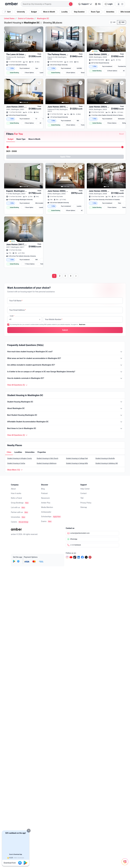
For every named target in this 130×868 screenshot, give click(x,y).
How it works (16, 669)
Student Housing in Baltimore (47, 639)
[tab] (11, 208)
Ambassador (46, 687)
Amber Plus (46, 678)
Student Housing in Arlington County (19, 634)
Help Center (85, 664)
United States (9, 19)
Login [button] (108, 4)
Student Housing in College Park (77, 634)
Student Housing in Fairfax (16, 639)
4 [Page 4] (71, 451)
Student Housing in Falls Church (47, 634)
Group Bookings (17, 678)
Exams (44, 697)
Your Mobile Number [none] (54, 495)
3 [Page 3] (65, 451)
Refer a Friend (16, 673)
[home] (11, 4)
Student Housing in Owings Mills (77, 639)
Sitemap (84, 683)
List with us (15, 683)
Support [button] (85, 4)
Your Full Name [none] (16, 476)
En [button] (98, 4)
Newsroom (45, 673)
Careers (14, 697)
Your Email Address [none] (18, 485)
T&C (82, 673)
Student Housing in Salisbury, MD (107, 639)
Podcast (44, 669)
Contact (83, 669)
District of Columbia (26, 19)
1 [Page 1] (54, 451)
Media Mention (47, 683)
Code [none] (12, 495)
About (13, 664)
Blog (43, 664)
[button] (29, 831)
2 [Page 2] (60, 451)
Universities (15, 692)
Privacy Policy (86, 678)
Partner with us (17, 688)
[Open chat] (114, 859)
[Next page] (76, 451)
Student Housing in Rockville (105, 634)
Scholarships (46, 692)
